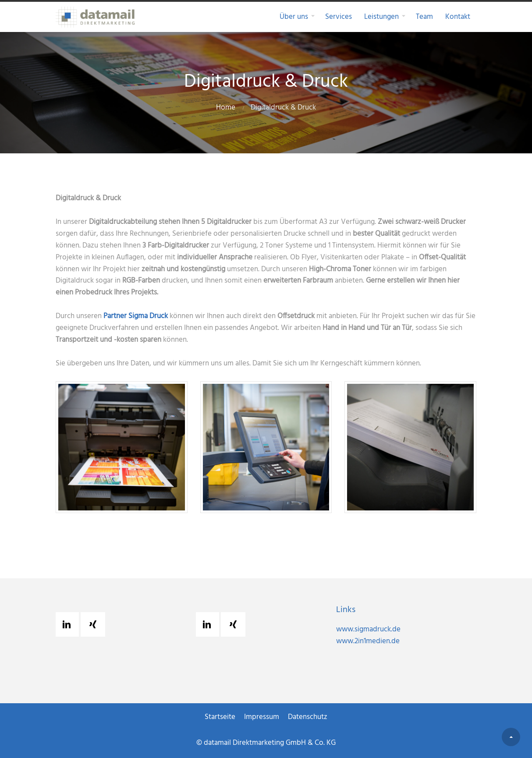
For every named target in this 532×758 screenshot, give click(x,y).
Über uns (294, 17)
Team (424, 17)
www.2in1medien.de (382, 641)
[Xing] (95, 624)
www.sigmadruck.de (382, 629)
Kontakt (458, 17)
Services (339, 17)
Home (226, 108)
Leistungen (381, 17)
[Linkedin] (69, 624)
